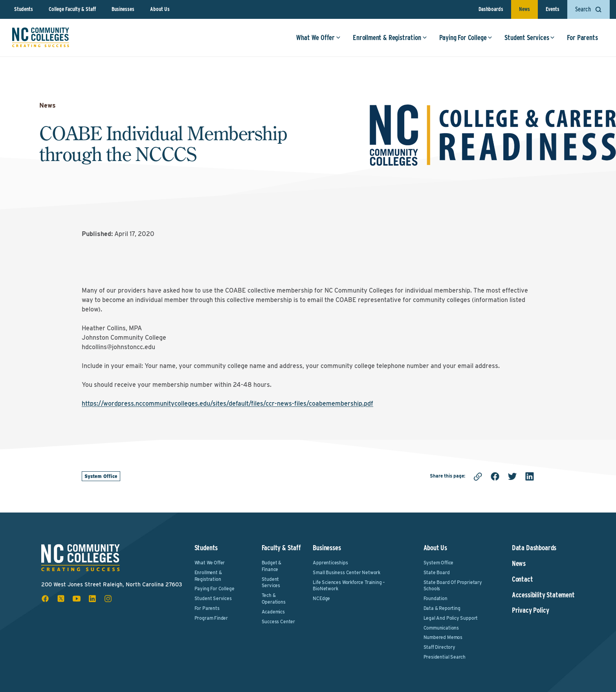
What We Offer (318, 38)
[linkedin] (530, 476)
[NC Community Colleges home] (41, 38)
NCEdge (321, 598)
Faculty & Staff (281, 548)
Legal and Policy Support (451, 618)
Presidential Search (445, 657)
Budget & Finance (272, 566)
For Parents (582, 38)
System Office (101, 476)
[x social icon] (61, 599)
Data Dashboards (534, 548)
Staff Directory (439, 647)
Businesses (123, 9)
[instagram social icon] (108, 599)
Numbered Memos (443, 637)
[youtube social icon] (77, 599)
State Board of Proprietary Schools (453, 586)
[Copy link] (478, 476)
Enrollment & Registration (390, 38)
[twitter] (512, 476)
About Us (160, 9)
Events (553, 9)
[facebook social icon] (45, 599)
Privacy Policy (530, 610)
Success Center (278, 622)
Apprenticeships (330, 563)
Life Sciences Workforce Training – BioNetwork (349, 586)
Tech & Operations (274, 599)
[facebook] (495, 476)
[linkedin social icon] (92, 599)
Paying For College (465, 38)
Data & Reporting (442, 608)
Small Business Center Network (346, 572)
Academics (273, 612)
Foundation (435, 598)
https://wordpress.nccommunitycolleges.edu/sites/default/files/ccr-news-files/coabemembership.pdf (227, 404)
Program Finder (211, 618)
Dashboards (491, 9)
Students (24, 9)
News (524, 9)
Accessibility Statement (543, 595)
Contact (522, 579)
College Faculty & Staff (72, 9)
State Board (437, 572)
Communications (441, 628)
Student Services (529, 38)
